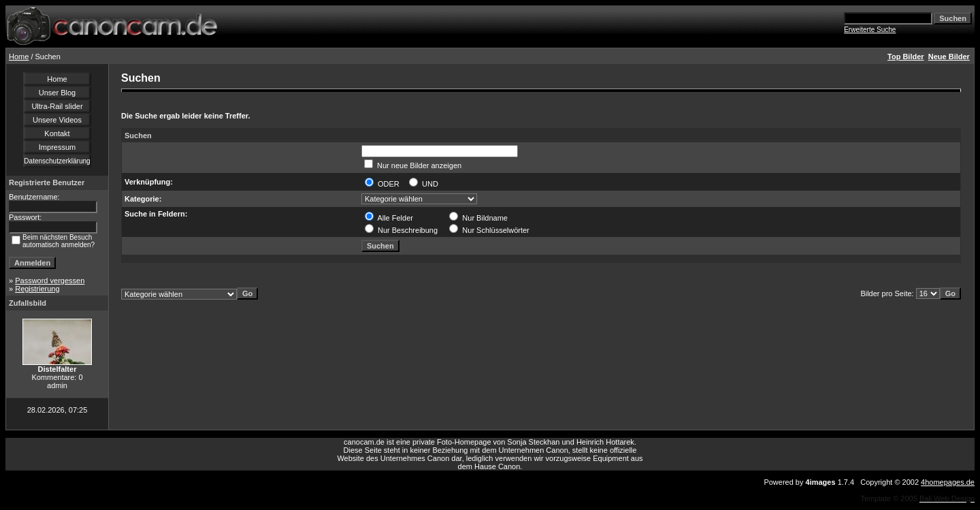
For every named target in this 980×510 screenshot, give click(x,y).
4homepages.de (948, 482)
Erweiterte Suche (870, 30)
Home (19, 57)
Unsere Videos (57, 120)
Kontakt (57, 133)
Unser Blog (57, 93)
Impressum (57, 147)
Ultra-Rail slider (57, 106)
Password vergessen (50, 281)
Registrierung (37, 289)
